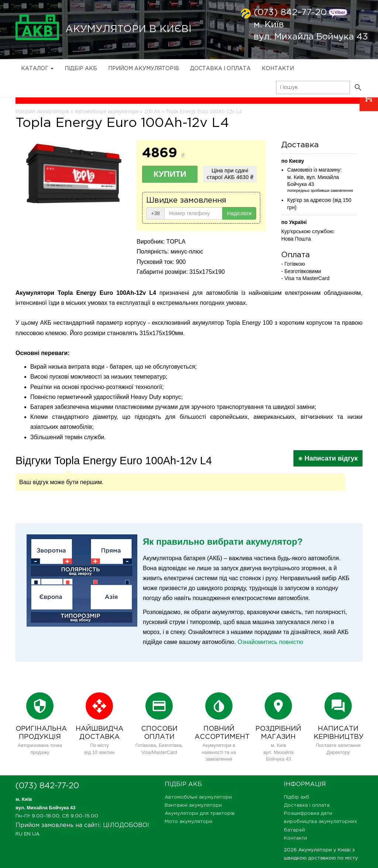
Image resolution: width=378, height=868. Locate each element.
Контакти (278, 69)
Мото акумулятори (188, 822)
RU (19, 834)
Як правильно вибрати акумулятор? (223, 542)
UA (36, 834)
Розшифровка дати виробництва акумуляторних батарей (320, 822)
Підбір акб (81, 69)
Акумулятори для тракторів (200, 814)
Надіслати (239, 213)
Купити (170, 174)
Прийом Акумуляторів (144, 69)
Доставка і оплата (220, 69)
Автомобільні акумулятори (198, 797)
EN (27, 834)
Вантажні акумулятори (193, 805)
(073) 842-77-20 (290, 13)
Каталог (37, 69)
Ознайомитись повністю (270, 642)
